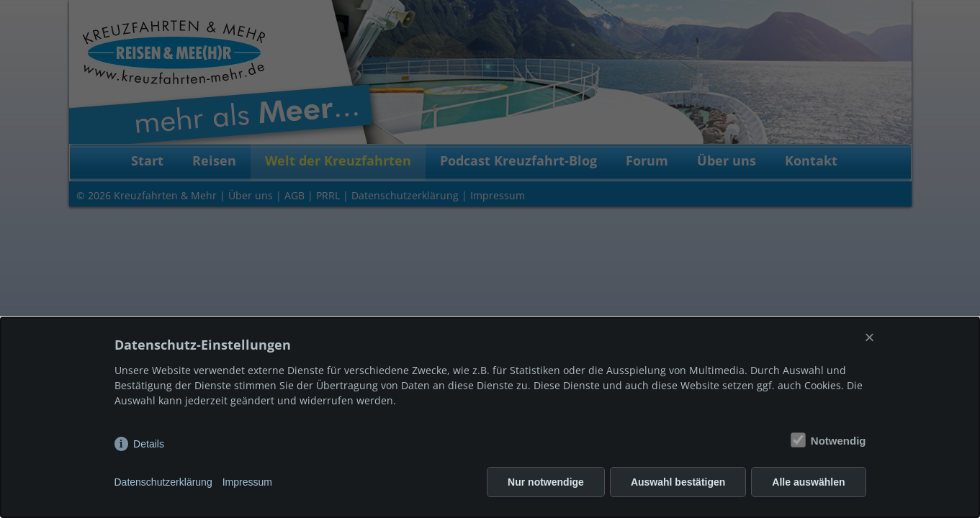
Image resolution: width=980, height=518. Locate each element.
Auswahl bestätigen (678, 482)
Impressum (247, 482)
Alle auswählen (808, 482)
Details (149, 444)
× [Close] (869, 337)
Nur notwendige (546, 482)
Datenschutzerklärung (163, 482)
